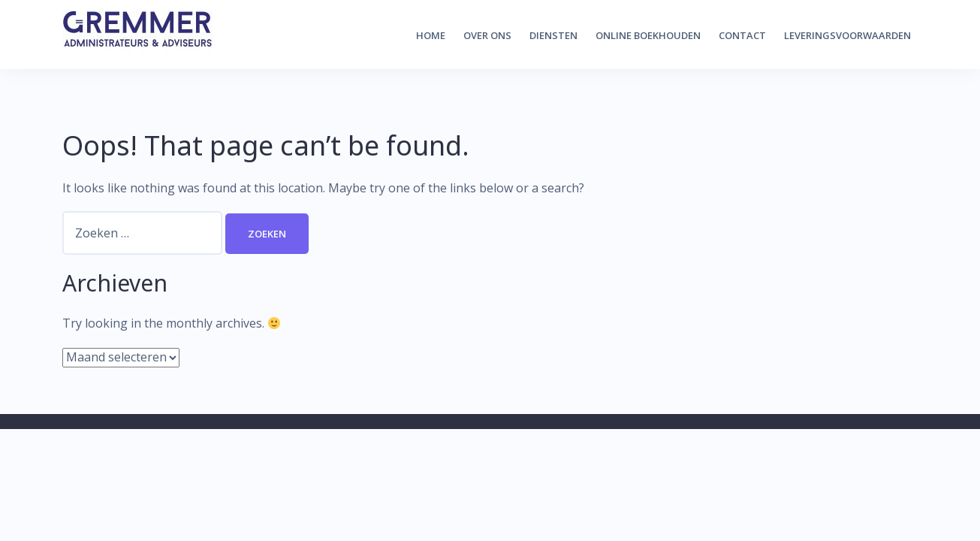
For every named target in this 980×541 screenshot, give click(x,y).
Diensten (553, 35)
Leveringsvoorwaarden (847, 35)
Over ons (487, 35)
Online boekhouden (648, 35)
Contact (742, 35)
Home (431, 35)
